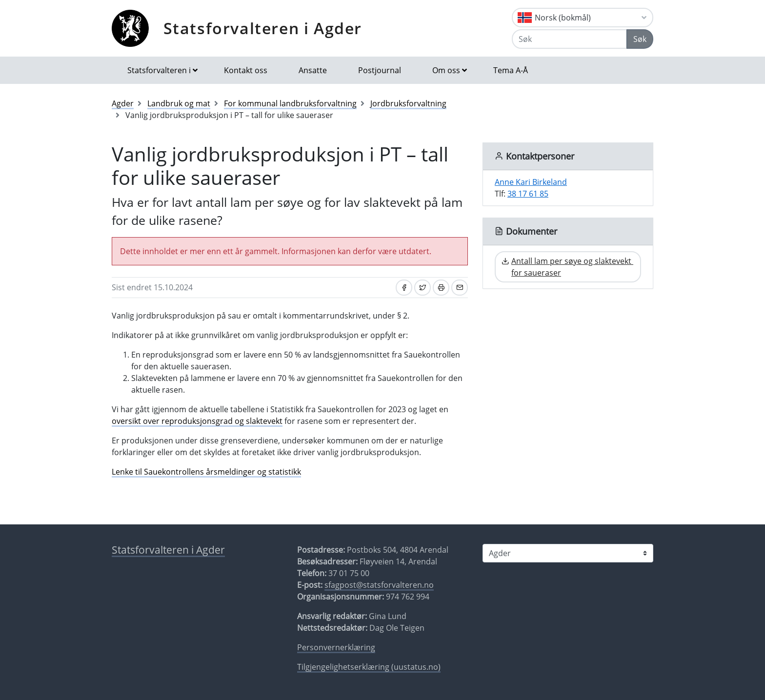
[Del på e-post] (460, 288)
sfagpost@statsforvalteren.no (379, 585)
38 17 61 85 (528, 194)
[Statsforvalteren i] (568, 553)
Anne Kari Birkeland (531, 182)
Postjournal (380, 70)
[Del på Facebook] (404, 288)
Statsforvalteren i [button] (159, 70)
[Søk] (569, 39)
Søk (640, 39)
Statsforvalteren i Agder (263, 28)
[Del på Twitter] (423, 288)
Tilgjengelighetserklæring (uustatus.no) (369, 667)
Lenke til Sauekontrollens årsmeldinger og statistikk (206, 472)
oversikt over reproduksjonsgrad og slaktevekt (197, 421)
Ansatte (313, 70)
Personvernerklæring (336, 647)
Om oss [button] (446, 70)
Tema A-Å (511, 70)
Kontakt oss (246, 70)
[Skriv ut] (441, 288)
